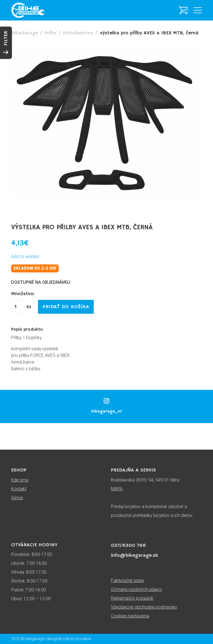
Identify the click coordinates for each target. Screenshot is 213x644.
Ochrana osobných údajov (136, 589)
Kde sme (20, 480)
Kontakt (19, 489)
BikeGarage (25, 33)
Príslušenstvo (78, 33)
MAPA (117, 489)
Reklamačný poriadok (132, 598)
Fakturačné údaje (128, 580)
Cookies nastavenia (130, 616)
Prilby (50, 33)
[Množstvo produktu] (18, 307)
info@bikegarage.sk (135, 555)
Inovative (83, 639)
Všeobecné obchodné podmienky (144, 607)
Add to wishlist (25, 257)
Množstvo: (23, 294)
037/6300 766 (128, 545)
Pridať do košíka (66, 307)
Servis (17, 498)
